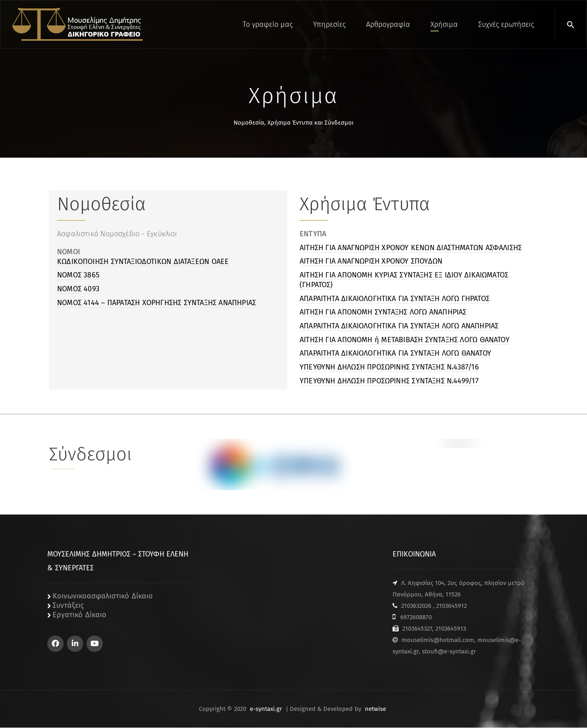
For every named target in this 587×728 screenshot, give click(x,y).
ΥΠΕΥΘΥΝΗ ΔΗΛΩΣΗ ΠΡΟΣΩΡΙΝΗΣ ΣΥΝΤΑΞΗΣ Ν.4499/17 (389, 381)
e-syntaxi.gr (266, 709)
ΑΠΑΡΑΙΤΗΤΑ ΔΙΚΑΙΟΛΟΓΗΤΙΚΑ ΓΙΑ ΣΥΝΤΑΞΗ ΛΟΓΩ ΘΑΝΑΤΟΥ (395, 353)
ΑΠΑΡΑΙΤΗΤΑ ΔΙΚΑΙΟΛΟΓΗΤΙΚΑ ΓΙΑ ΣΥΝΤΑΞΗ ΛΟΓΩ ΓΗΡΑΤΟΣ (395, 299)
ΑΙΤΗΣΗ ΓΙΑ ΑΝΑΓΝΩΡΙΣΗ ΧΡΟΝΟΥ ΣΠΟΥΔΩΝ (371, 261)
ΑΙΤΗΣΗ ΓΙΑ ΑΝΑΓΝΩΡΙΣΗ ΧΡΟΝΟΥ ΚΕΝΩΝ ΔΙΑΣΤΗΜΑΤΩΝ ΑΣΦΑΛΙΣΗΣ (411, 248)
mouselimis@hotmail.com (438, 640)
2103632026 (416, 606)
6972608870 (416, 618)
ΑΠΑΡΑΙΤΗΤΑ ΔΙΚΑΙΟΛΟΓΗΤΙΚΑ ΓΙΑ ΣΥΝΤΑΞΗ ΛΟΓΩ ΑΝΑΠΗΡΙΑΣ (399, 326)
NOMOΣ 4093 (78, 289)
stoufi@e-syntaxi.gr (449, 652)
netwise (375, 709)
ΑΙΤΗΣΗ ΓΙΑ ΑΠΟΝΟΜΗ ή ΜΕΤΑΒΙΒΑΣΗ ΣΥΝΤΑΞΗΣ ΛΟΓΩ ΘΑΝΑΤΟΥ (405, 340)
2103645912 (451, 606)
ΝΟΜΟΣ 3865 (78, 275)
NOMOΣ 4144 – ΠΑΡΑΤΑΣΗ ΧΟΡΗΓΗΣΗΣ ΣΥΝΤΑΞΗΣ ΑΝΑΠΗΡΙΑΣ (157, 303)
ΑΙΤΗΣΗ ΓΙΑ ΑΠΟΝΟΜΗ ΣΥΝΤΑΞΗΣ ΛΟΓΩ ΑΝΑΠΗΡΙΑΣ (383, 312)
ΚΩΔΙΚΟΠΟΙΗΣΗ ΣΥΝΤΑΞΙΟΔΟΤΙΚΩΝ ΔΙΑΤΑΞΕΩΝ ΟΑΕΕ (143, 262)
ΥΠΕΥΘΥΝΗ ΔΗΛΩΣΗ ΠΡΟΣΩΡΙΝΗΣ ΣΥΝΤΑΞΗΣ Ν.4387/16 (389, 367)
